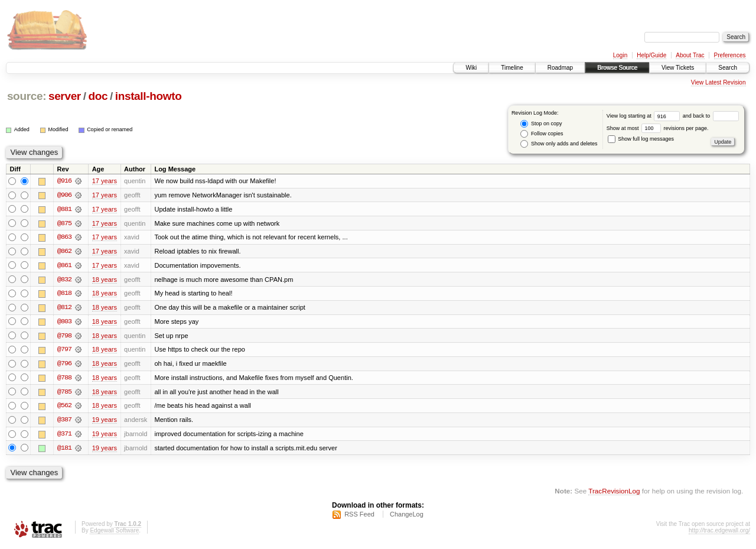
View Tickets (678, 68)
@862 (64, 252)
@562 (64, 408)
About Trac (690, 55)
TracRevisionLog (614, 493)
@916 (64, 181)
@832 (64, 280)
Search (728, 68)
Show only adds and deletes (559, 144)
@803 (64, 323)
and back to (711, 116)
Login (620, 55)
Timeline (512, 68)
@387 (64, 422)
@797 (64, 351)
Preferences (730, 55)
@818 (64, 294)
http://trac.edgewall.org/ (719, 533)
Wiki (471, 68)
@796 (64, 365)
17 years (105, 181)
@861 (64, 266)
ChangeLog (407, 517)
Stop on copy (541, 124)
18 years (105, 280)
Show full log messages (641, 139)
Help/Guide (651, 55)
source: (27, 96)
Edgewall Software (114, 533)
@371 (64, 436)
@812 (64, 308)
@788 (64, 379)
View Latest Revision (718, 82)
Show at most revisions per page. (658, 128)
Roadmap (560, 68)
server (65, 96)
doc (98, 96)
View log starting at (645, 116)
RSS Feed (359, 517)
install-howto (149, 96)
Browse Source (617, 68)
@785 (64, 394)
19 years (105, 422)
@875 (64, 223)
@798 (64, 337)
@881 (64, 209)
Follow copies (542, 134)
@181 (64, 450)
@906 (64, 195)
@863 (64, 238)
